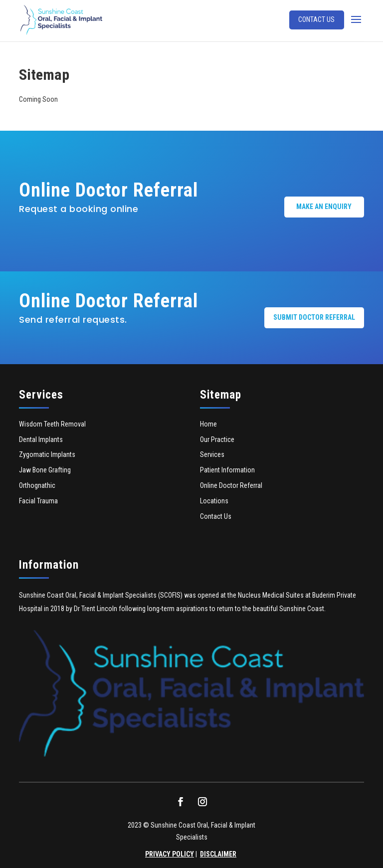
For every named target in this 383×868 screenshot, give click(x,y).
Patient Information (227, 470)
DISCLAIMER (218, 854)
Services (212, 454)
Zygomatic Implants (47, 454)
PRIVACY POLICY (170, 854)
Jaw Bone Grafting (45, 470)
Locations (214, 501)
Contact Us (316, 19)
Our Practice (217, 439)
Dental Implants (41, 439)
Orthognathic (37, 485)
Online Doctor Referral (231, 485)
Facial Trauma (38, 501)
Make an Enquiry (324, 207)
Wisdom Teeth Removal (52, 424)
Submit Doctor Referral (314, 317)
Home (208, 424)
